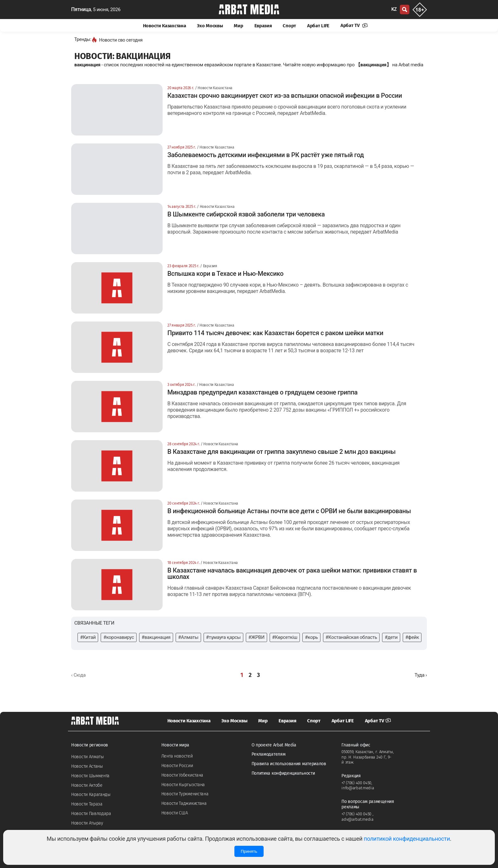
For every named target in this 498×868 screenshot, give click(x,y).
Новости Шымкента (90, 776)
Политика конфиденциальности (283, 773)
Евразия (263, 26)
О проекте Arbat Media (274, 745)
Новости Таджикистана (184, 803)
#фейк (412, 637)
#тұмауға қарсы (223, 637)
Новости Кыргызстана (183, 785)
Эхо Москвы (210, 26)
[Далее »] (421, 675)
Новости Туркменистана (185, 794)
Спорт (289, 26)
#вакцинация (156, 637)
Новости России (177, 766)
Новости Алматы (87, 757)
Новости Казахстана (165, 26)
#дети (391, 637)
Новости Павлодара (91, 814)
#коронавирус (118, 637)
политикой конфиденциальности (407, 839)
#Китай (88, 637)
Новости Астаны (87, 766)
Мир (238, 26)
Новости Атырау (87, 823)
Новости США (175, 813)
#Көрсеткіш (285, 637)
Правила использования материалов (289, 764)
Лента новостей (177, 756)
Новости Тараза (87, 804)
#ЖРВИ (256, 637)
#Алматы (188, 637)
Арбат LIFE (318, 26)
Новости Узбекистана (182, 775)
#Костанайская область (351, 637)
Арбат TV (354, 25)
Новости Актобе (87, 785)
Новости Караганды (91, 795)
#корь (311, 637)
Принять (249, 851)
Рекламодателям (269, 754)
